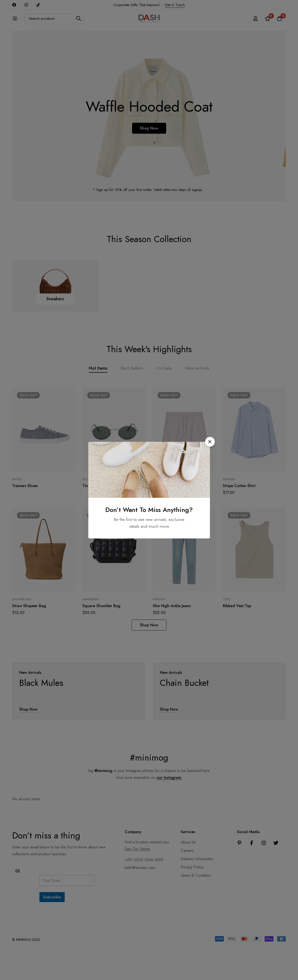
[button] (210, 442)
